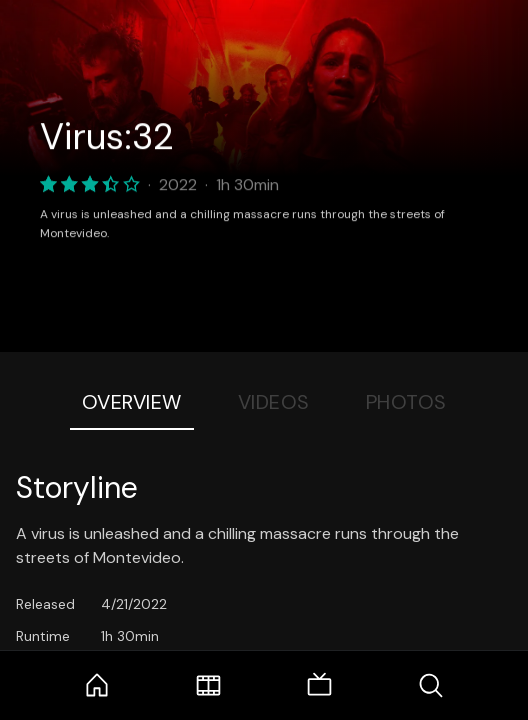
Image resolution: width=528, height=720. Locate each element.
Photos (406, 402)
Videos (274, 402)
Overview (132, 402)
